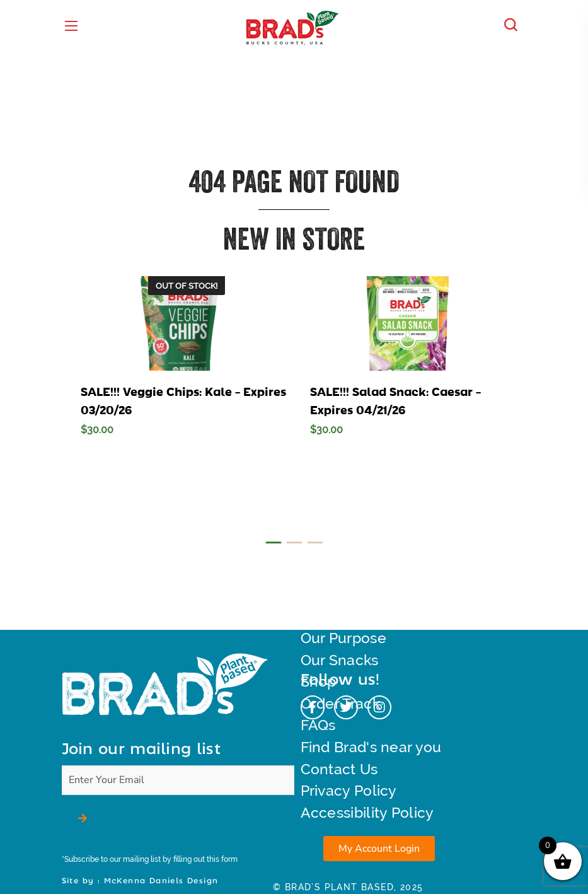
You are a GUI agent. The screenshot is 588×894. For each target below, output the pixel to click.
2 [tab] (294, 543)
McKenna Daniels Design (161, 881)
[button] (514, 25)
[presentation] (273, 543)
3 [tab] (315, 543)
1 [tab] (273, 543)
